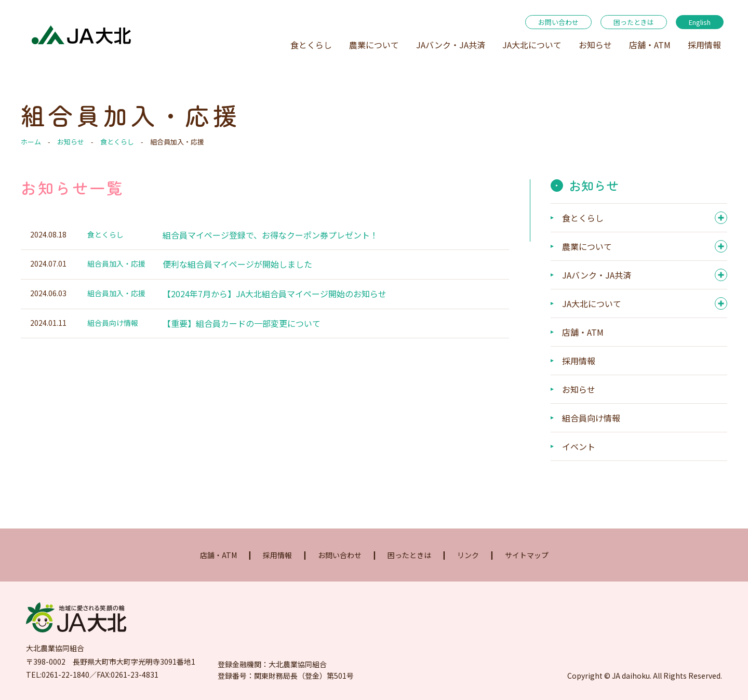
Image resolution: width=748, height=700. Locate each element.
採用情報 (704, 45)
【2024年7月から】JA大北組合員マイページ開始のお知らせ (275, 294)
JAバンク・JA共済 (451, 45)
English (700, 22)
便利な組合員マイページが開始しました (237, 264)
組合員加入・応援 (116, 263)
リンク (468, 555)
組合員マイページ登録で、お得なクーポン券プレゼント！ (270, 235)
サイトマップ (527, 555)
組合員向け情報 (113, 323)
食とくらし (311, 45)
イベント (579, 446)
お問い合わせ (558, 22)
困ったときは (634, 22)
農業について (374, 45)
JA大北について (532, 45)
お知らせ (595, 45)
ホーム (31, 142)
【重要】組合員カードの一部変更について (242, 323)
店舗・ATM (650, 45)
